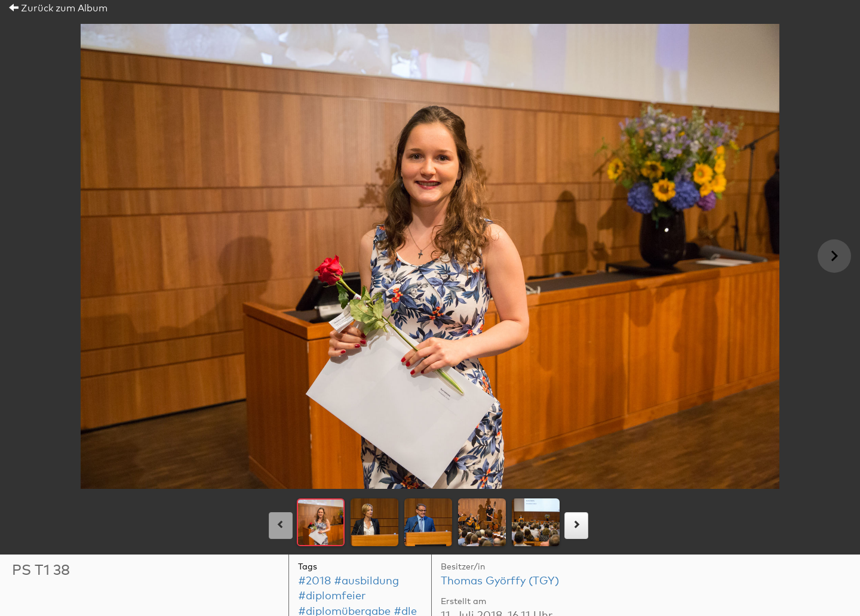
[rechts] (576, 526)
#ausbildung (366, 581)
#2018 (314, 581)
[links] (281, 526)
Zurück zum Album (58, 8)
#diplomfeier (332, 596)
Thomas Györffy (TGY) (500, 581)
